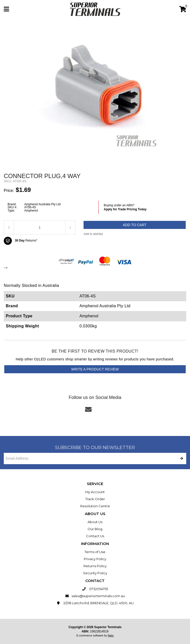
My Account (95, 492)
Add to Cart (135, 225)
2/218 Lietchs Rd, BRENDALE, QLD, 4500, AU (95, 603)
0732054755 (95, 589)
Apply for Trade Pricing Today (125, 209)
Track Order (95, 499)
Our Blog (95, 529)
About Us (95, 522)
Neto (111, 635)
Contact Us (95, 536)
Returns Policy (95, 566)
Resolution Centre (95, 506)
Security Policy (95, 573)
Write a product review (95, 369)
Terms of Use (95, 552)
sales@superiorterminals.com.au (95, 596)
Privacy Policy (95, 559)
